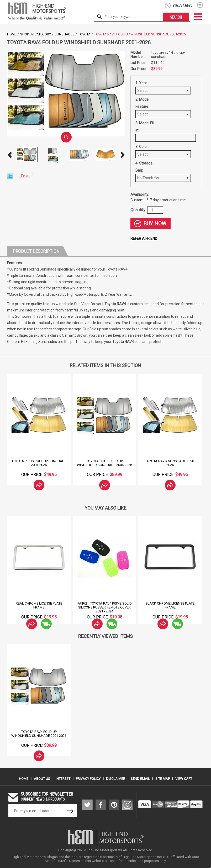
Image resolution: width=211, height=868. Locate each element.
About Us (42, 779)
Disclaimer (116, 779)
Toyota (84, 34)
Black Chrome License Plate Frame (170, 605)
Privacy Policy (88, 779)
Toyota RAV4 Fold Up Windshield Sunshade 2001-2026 (39, 734)
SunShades (65, 34)
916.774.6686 (182, 6)
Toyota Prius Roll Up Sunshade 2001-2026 (39, 463)
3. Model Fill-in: (146, 127)
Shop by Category (36, 34)
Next (123, 155)
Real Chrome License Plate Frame (39, 605)
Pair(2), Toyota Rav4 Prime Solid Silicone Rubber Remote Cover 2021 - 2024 (105, 607)
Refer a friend (144, 239)
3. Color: (142, 147)
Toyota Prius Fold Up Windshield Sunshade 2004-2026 (104, 463)
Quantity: (139, 210)
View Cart (184, 779)
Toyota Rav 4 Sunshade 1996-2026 (170, 463)
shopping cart (200, 5)
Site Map (163, 779)
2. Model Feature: (142, 103)
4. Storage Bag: (144, 167)
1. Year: (142, 83)
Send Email (140, 779)
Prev (10, 155)
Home (12, 34)
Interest (63, 779)
